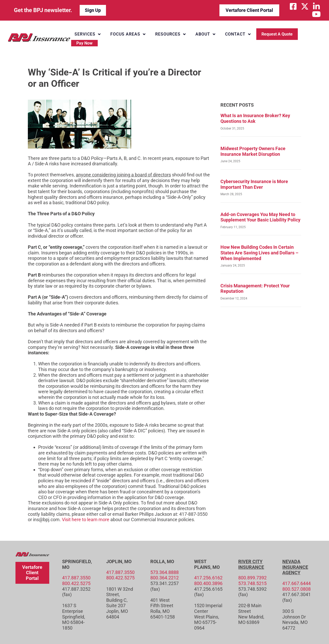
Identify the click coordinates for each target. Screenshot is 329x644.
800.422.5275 (76, 583)
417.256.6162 (208, 578)
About (205, 34)
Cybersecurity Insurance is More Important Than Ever (254, 184)
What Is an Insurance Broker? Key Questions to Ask (255, 118)
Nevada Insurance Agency (295, 567)
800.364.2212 (164, 578)
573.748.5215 (252, 583)
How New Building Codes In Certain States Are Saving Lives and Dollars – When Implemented (259, 253)
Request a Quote (277, 34)
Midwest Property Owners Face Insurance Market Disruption (253, 151)
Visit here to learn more (86, 520)
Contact (238, 34)
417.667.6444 (297, 583)
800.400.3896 (208, 583)
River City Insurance (251, 564)
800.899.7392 (252, 578)
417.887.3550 (76, 578)
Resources (171, 34)
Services (88, 34)
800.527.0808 (297, 589)
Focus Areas (128, 34)
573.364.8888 (164, 572)
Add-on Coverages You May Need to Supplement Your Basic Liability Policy (260, 217)
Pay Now (84, 43)
